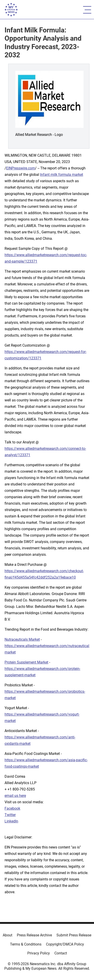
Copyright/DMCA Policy (65, 944)
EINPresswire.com (21, 168)
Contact (61, 953)
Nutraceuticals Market (22, 639)
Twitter (10, 815)
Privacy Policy (39, 953)
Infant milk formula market (62, 175)
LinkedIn (11, 821)
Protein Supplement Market (26, 662)
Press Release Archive (34, 935)
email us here (15, 796)
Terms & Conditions (26, 944)
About (8, 935)
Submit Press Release (74, 935)
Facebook (12, 808)
